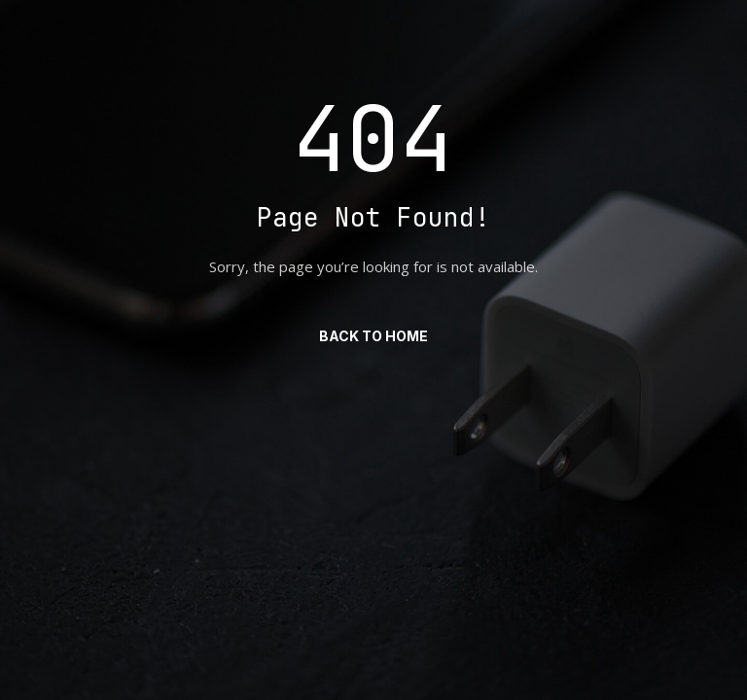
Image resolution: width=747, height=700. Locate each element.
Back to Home (373, 336)
